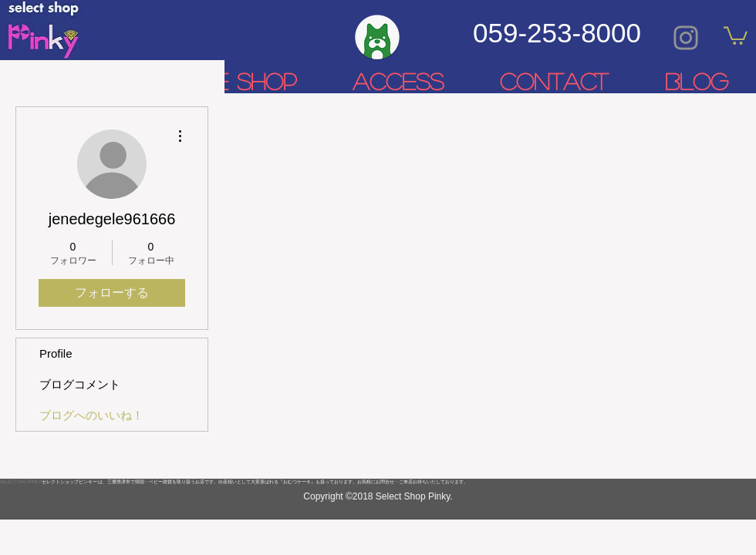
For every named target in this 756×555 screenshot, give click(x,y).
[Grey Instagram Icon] (686, 38)
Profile (56, 353)
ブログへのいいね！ (91, 415)
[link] (736, 35)
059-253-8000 (557, 33)
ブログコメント (80, 384)
